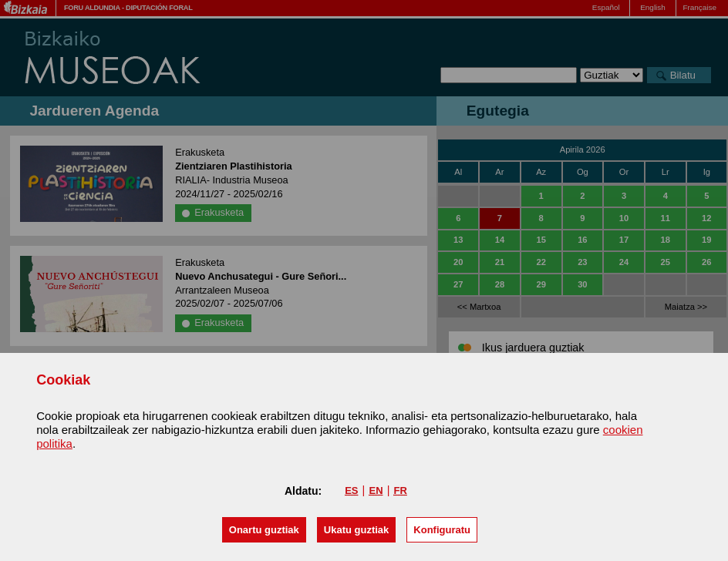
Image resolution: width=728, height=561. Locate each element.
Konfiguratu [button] (442, 530)
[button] (264, 530)
